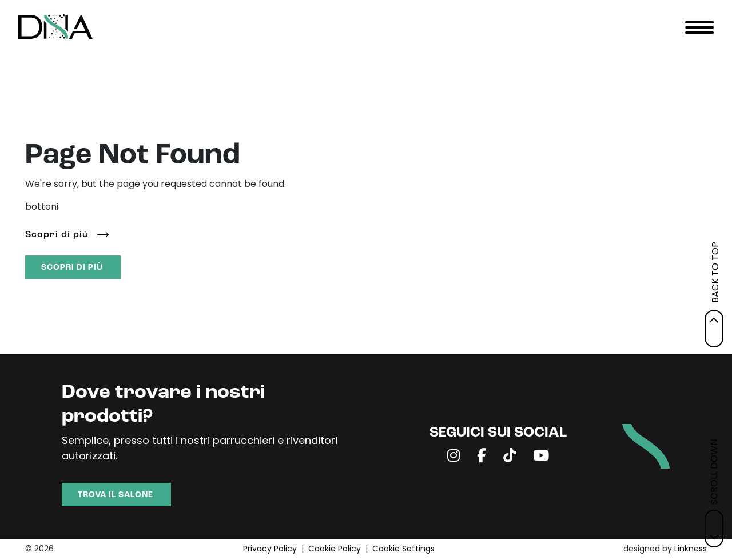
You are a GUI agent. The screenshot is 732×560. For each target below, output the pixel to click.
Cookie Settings (403, 549)
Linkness (691, 549)
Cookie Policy (335, 549)
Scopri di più (57, 235)
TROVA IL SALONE (116, 495)
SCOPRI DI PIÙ (72, 268)
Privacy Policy (270, 549)
